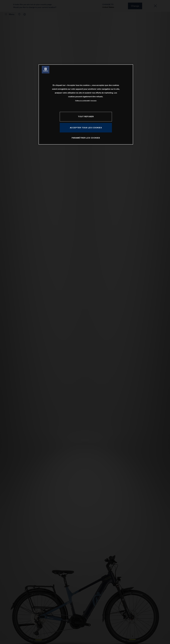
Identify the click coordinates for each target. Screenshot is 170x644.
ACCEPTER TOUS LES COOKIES (86, 128)
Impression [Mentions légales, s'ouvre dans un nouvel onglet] (93, 101)
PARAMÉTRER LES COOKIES (86, 138)
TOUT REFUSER (86, 116)
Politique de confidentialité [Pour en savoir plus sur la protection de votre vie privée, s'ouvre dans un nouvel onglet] (83, 101)
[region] (86, 104)
